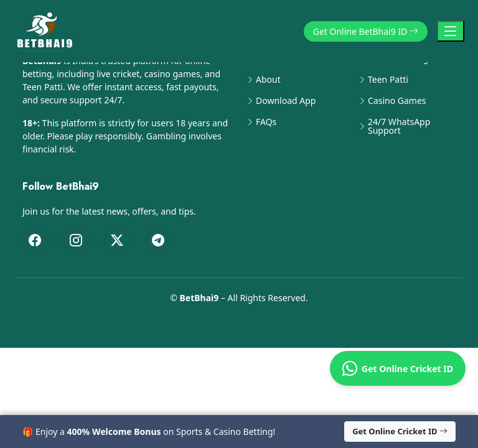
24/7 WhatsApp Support (399, 126)
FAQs (266, 122)
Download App (286, 101)
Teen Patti (388, 80)
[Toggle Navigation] (451, 31)
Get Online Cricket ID (398, 368)
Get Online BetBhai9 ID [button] (366, 31)
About (268, 80)
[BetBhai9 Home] (47, 31)
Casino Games (397, 101)
